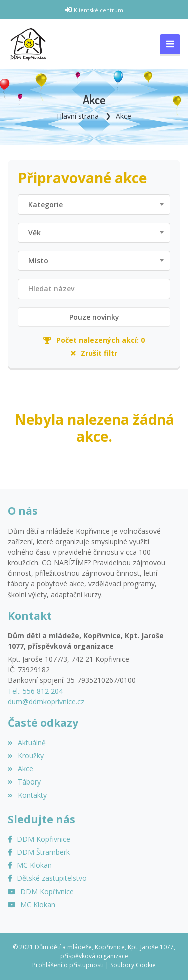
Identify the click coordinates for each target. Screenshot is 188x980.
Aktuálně (27, 743)
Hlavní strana (78, 116)
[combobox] (94, 205)
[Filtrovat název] (94, 289)
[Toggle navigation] (170, 44)
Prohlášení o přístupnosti (68, 965)
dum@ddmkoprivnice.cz (46, 701)
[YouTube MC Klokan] (31, 904)
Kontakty (27, 795)
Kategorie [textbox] (45, 204)
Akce (124, 116)
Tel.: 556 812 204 (35, 691)
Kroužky (26, 756)
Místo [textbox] (38, 261)
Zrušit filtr (94, 353)
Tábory (24, 782)
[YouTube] (41, 891)
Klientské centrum (99, 10)
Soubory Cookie (133, 965)
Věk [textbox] (34, 232)
